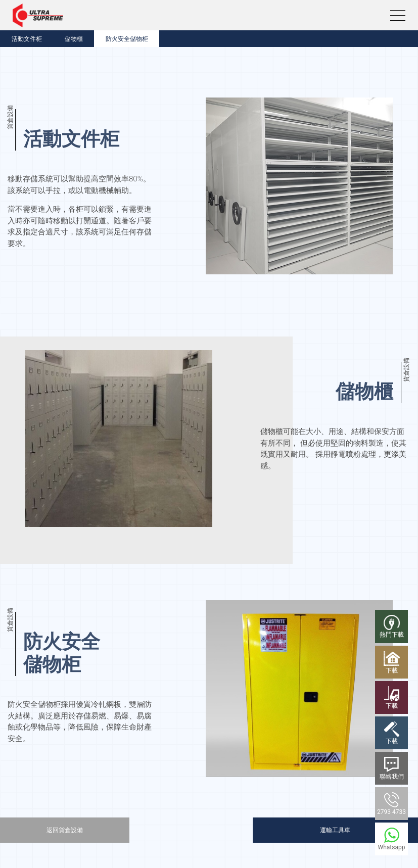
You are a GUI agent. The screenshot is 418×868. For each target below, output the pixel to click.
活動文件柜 (27, 39)
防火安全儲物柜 (127, 39)
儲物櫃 (74, 39)
